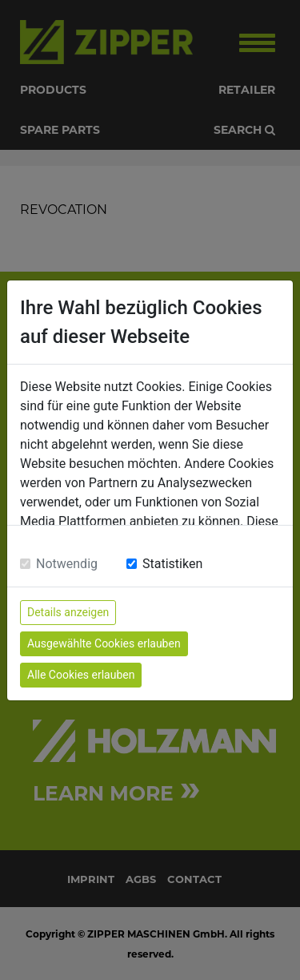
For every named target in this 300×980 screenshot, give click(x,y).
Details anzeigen (68, 612)
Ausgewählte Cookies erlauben (104, 643)
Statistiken (172, 564)
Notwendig (67, 564)
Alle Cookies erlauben (81, 675)
